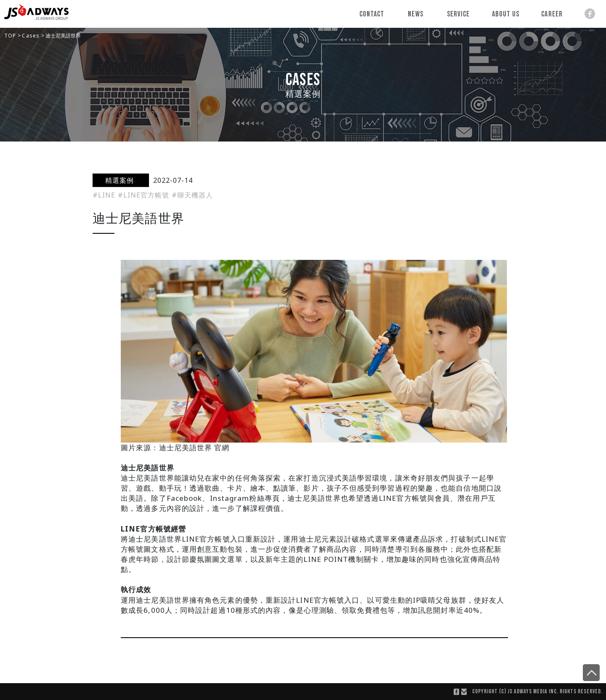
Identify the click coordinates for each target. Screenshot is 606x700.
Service (458, 14)
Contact (372, 14)
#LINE (105, 195)
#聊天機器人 (193, 195)
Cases (32, 36)
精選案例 (121, 180)
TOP (11, 36)
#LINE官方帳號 (145, 195)
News (416, 14)
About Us (506, 14)
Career (552, 14)
